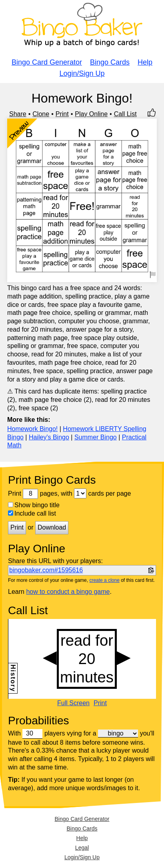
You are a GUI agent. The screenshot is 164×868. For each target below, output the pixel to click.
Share (18, 114)
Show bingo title (34, 505)
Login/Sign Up (82, 73)
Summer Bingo (96, 437)
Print (62, 114)
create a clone (104, 580)
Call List (125, 114)
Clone (41, 114)
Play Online (91, 114)
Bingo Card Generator (47, 62)
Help (145, 62)
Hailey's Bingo (49, 437)
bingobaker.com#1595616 (46, 570)
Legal (82, 848)
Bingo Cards (110, 62)
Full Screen (73, 703)
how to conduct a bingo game (68, 592)
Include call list (32, 513)
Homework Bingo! (32, 429)
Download (52, 527)
